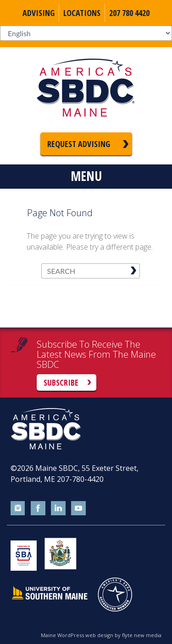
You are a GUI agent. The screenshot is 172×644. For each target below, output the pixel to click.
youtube (78, 508)
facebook (38, 508)
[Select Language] (86, 33)
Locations (82, 13)
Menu (86, 176)
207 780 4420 (129, 13)
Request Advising (79, 144)
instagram (18, 508)
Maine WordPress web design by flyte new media (101, 635)
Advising (39, 13)
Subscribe (61, 382)
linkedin (58, 508)
